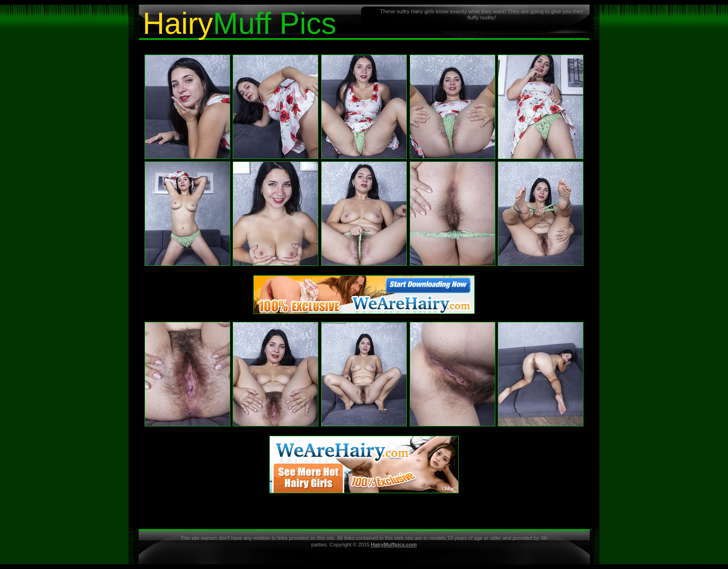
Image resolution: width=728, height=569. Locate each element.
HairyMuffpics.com (394, 545)
